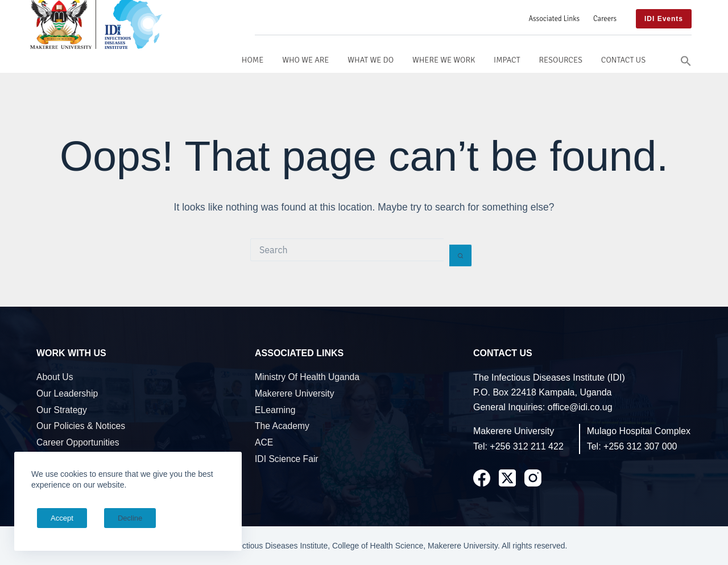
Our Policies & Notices (81, 426)
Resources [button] (561, 60)
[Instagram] (533, 478)
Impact (507, 60)
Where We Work (444, 60)
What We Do (371, 60)
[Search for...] (347, 250)
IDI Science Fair (287, 459)
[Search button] (461, 255)
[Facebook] (482, 478)
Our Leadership (67, 393)
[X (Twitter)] (507, 478)
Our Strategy (62, 410)
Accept (57, 518)
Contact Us (623, 60)
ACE (264, 442)
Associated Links (554, 19)
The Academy (282, 426)
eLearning (275, 410)
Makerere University (294, 393)
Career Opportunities (78, 442)
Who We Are (305, 60)
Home (253, 60)
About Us (55, 377)
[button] (686, 60)
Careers (605, 19)
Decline (115, 518)
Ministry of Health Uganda (307, 377)
